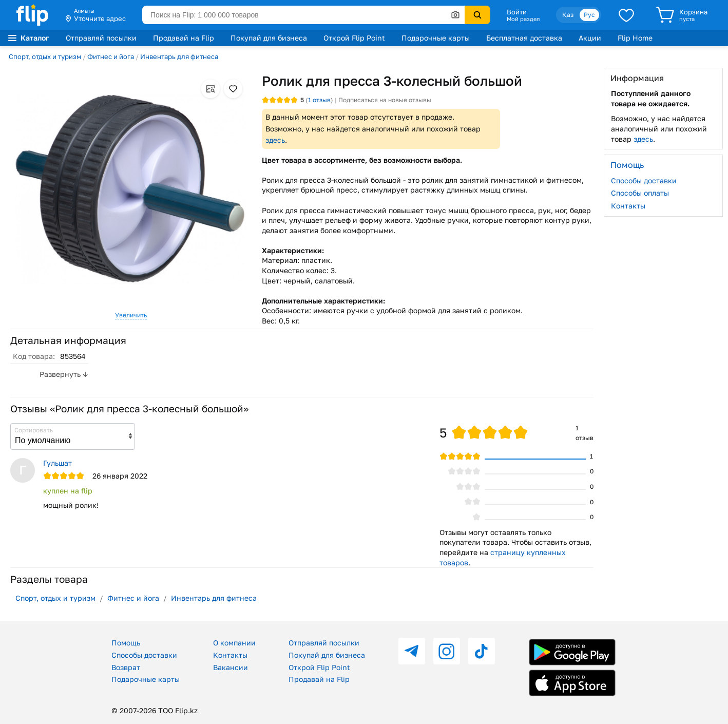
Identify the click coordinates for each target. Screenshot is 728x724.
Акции (590, 38)
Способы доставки (644, 180)
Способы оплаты (640, 193)
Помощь (126, 643)
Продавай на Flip (184, 38)
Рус (589, 15)
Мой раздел (523, 19)
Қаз (568, 15)
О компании (234, 643)
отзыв (319, 100)
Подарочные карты (436, 38)
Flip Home (635, 38)
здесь (275, 140)
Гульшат (58, 463)
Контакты (628, 206)
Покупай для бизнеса (269, 38)
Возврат (126, 667)
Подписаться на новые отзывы (385, 100)
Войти (517, 12)
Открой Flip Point (354, 38)
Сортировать (34, 430)
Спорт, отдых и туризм (45, 56)
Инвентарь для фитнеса (179, 56)
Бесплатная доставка (524, 38)
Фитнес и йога (111, 56)
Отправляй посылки (101, 38)
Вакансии (231, 667)
